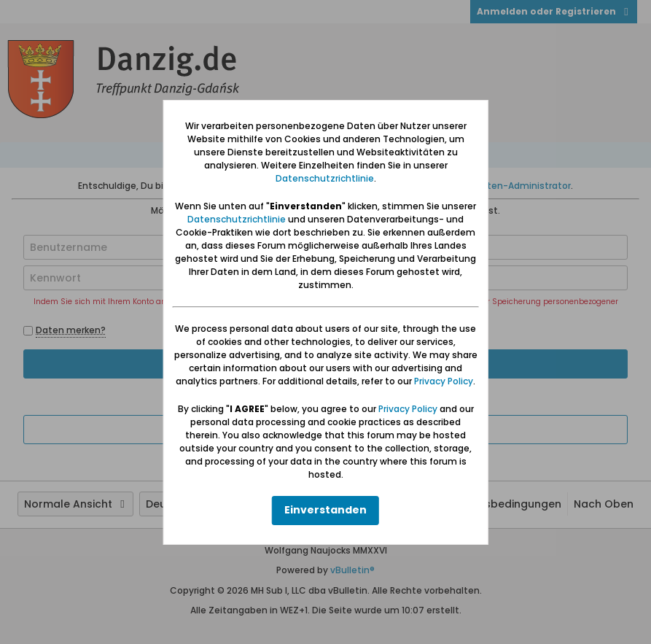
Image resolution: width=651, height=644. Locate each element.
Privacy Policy (444, 381)
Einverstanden (325, 510)
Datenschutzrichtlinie (325, 178)
